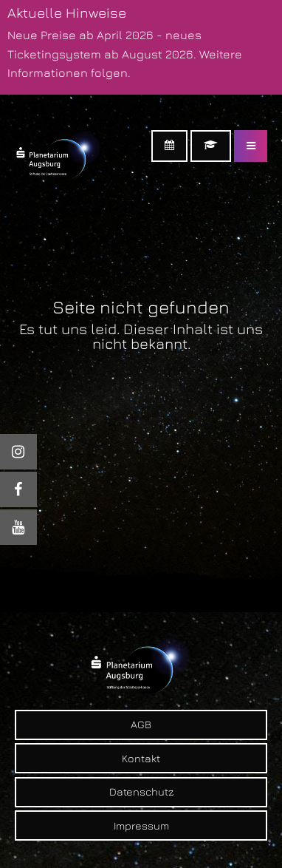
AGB (141, 724)
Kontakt (141, 758)
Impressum (141, 825)
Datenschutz (141, 791)
